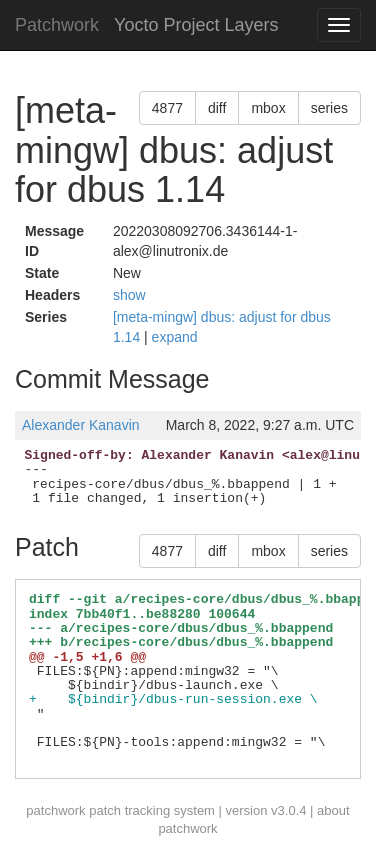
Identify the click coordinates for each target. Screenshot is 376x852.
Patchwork (57, 25)
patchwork (55, 810)
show (129, 295)
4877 (167, 108)
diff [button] (217, 108)
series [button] (329, 108)
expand (175, 337)
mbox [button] (268, 108)
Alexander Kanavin (81, 425)
